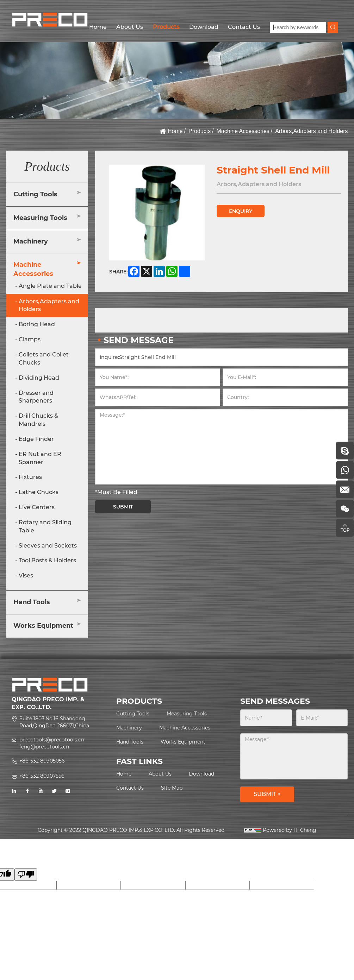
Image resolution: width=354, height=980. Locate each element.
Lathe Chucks (39, 492)
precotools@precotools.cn (52, 740)
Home (98, 27)
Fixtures (30, 477)
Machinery (31, 241)
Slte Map (172, 788)
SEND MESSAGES (275, 701)
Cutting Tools (35, 194)
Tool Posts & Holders (47, 560)
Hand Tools (32, 602)
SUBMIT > (267, 794)
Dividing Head (39, 378)
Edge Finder (36, 439)
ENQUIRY (241, 211)
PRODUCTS (139, 701)
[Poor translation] (26, 875)
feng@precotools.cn (44, 747)
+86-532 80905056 (42, 761)
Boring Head (37, 324)
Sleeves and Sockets (48, 546)
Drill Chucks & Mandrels (38, 420)
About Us (130, 27)
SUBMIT (123, 507)
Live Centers (37, 507)
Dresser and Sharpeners (36, 397)
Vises (26, 576)
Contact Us (244, 27)
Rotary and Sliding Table (45, 526)
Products (166, 27)
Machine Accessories (243, 131)
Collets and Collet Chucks (44, 359)
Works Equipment (43, 626)
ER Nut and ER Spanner (40, 458)
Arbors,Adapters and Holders (311, 131)
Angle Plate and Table (50, 286)
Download (204, 27)
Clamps (30, 339)
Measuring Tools (40, 218)
